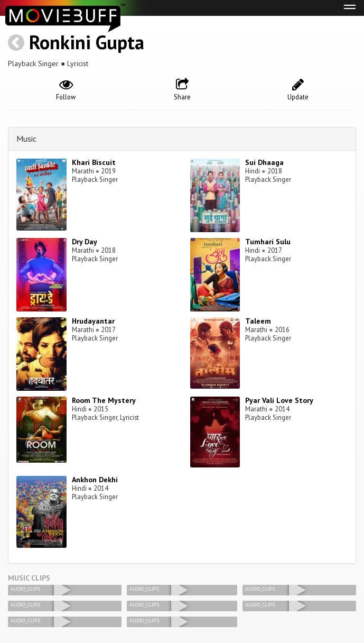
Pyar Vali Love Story (279, 400)
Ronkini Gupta (87, 42)
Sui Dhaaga (264, 162)
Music (26, 139)
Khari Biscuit (94, 162)
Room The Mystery (104, 400)
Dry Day (85, 242)
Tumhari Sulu (268, 242)
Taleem (258, 321)
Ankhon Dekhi (95, 480)
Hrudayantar (93, 321)
